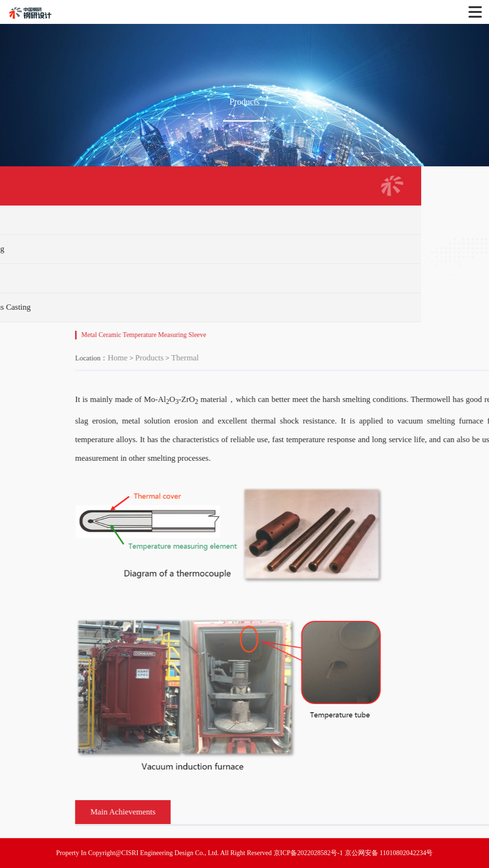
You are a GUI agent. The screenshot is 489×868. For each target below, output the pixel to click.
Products (215, 358)
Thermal (251, 358)
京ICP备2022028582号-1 (308, 853)
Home (183, 358)
